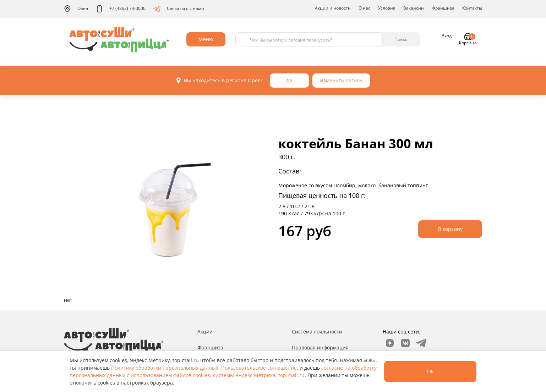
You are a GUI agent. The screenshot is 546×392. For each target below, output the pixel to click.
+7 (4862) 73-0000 (121, 9)
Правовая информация (320, 347)
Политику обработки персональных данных (165, 368)
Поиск (401, 39)
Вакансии (414, 8)
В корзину (450, 229)
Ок (430, 371)
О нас (364, 8)
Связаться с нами (179, 9)
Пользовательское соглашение (259, 368)
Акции (205, 332)
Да (289, 80)
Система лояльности (317, 332)
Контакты (472, 8)
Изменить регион (341, 80)
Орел (76, 9)
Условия (387, 8)
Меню (206, 39)
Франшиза (443, 8)
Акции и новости (333, 8)
